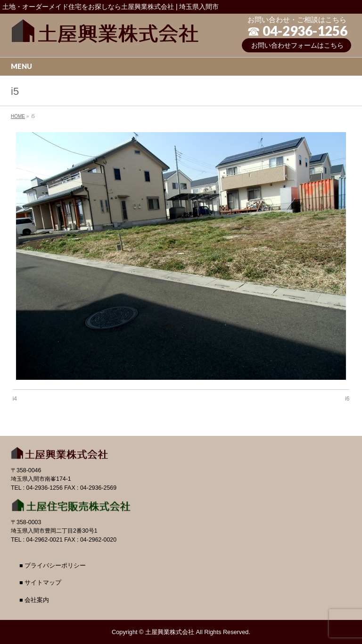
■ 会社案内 (34, 600)
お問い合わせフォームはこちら (297, 45)
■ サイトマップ (40, 583)
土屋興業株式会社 (170, 632)
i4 (15, 399)
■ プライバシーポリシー (53, 566)
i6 (347, 399)
